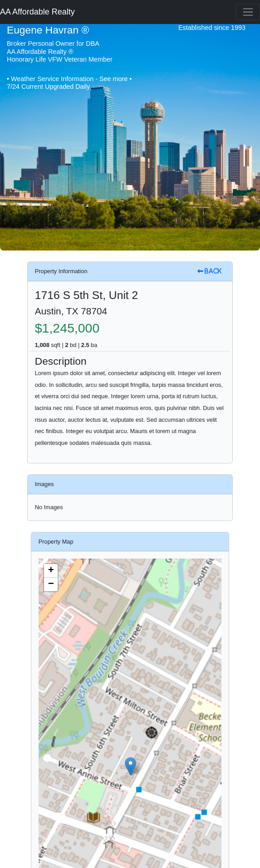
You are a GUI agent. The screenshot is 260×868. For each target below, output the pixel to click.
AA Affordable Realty (37, 12)
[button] (130, 766)
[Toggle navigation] (248, 12)
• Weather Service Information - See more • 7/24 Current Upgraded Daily (69, 83)
